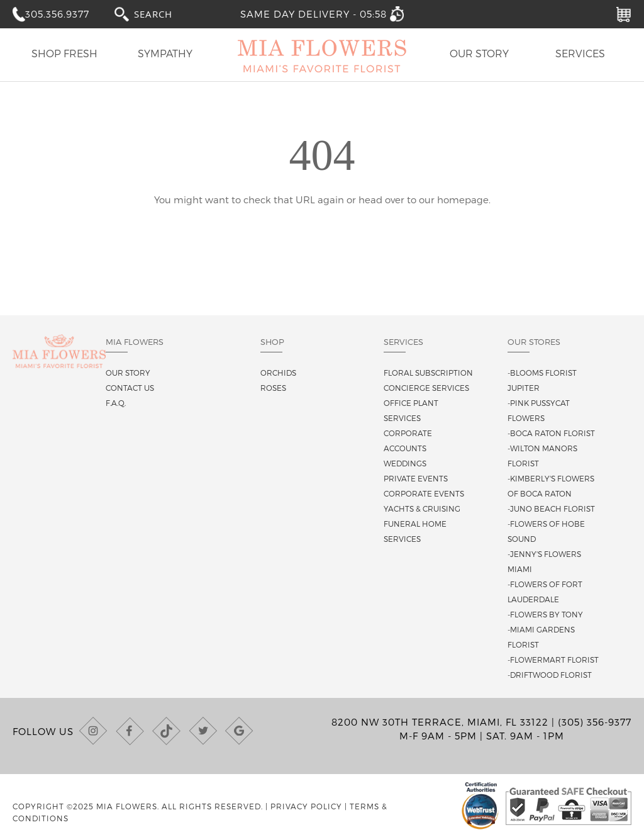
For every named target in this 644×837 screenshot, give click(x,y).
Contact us (130, 388)
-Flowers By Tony (545, 614)
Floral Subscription (428, 373)
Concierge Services (426, 388)
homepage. (464, 199)
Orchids (278, 373)
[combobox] (165, 14)
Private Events (416, 478)
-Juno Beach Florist (551, 508)
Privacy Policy (306, 806)
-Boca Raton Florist (551, 433)
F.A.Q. (116, 403)
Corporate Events (424, 493)
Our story (128, 373)
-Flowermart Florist (553, 660)
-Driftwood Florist (550, 675)
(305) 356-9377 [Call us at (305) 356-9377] (595, 722)
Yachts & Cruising (422, 508)
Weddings (405, 463)
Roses (273, 388)
